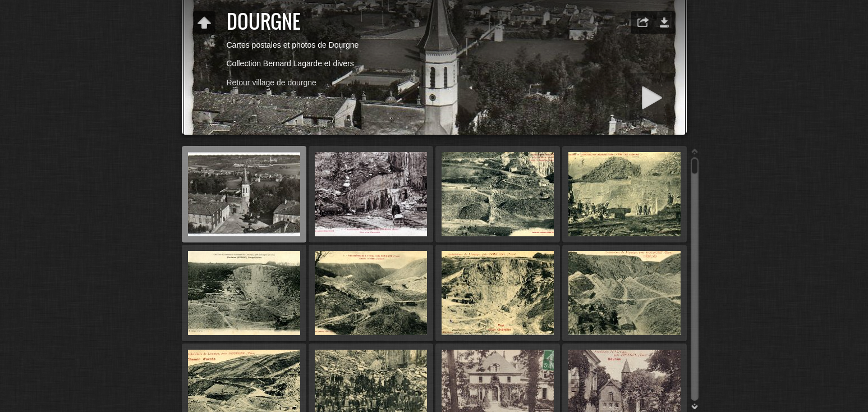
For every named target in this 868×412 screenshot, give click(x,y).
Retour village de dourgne (272, 83)
